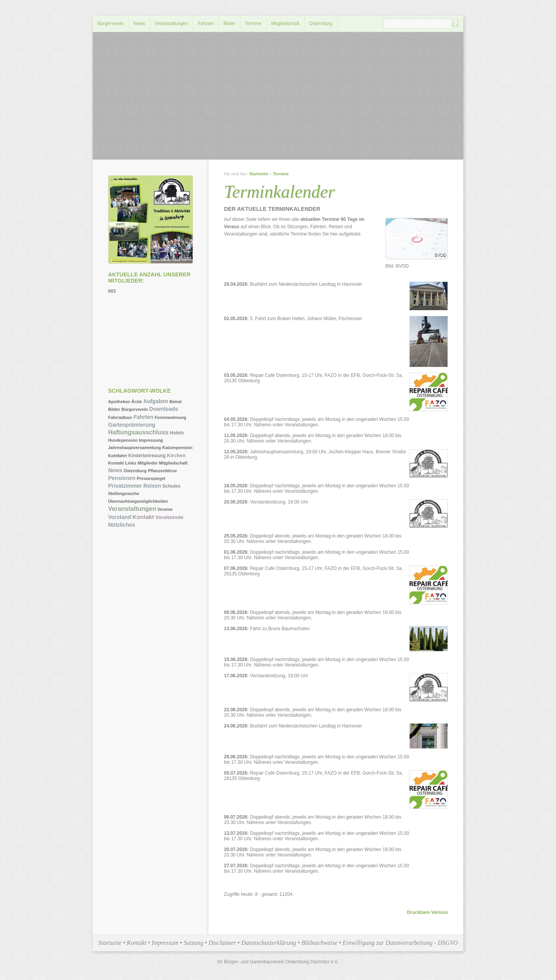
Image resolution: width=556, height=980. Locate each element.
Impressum (165, 943)
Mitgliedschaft (285, 24)
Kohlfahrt (118, 456)
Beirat (175, 402)
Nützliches (122, 525)
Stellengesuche (124, 493)
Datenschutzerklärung (269, 943)
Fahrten (206, 24)
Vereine (165, 509)
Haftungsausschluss (138, 432)
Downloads (164, 409)
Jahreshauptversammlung (135, 448)
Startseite (259, 174)
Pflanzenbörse (162, 471)
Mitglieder (147, 463)
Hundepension (123, 440)
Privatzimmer (125, 486)
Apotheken (119, 402)
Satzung (194, 943)
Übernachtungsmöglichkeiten (138, 501)
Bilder (230, 24)
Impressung (151, 440)
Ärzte (137, 402)
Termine (253, 24)
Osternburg (321, 24)
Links (131, 463)
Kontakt (116, 463)
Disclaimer (222, 943)
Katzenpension (177, 448)
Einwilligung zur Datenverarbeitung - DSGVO (400, 943)
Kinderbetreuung (147, 456)
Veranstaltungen (172, 24)
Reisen (152, 486)
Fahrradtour (120, 417)
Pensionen (122, 478)
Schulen (172, 486)
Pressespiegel (151, 478)
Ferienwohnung (170, 417)
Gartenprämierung (132, 425)
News (139, 24)
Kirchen (176, 455)
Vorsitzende (169, 517)
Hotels (177, 433)
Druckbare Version (427, 912)
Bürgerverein (111, 24)
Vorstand (120, 517)
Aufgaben (156, 401)
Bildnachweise (320, 943)
